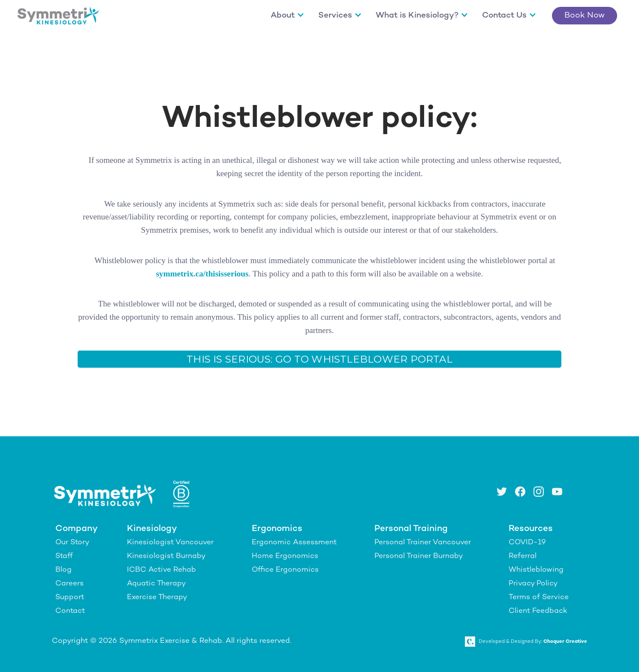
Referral (523, 556)
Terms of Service (539, 597)
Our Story (72, 543)
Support (70, 597)
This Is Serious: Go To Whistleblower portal (319, 359)
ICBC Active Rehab (161, 570)
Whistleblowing (536, 570)
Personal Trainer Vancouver (423, 543)
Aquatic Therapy (156, 584)
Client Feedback (538, 611)
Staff (64, 556)
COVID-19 (527, 543)
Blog (63, 570)
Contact (70, 611)
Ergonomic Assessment (294, 543)
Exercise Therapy (157, 597)
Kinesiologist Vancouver (170, 543)
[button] (288, 16)
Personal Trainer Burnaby (419, 556)
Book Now (585, 16)
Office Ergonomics (285, 570)
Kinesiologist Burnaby (166, 556)
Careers (69, 584)
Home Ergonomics (285, 556)
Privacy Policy (533, 584)
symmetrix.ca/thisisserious (202, 274)
